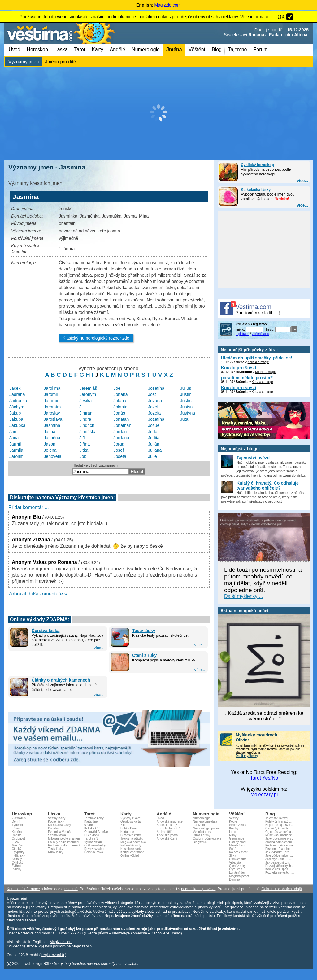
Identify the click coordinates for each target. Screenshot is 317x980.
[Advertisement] (158, 113)
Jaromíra (52, 407)
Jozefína (156, 419)
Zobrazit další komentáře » (38, 594)
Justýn (186, 407)
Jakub (15, 413)
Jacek (15, 388)
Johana (121, 394)
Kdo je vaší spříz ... (278, 869)
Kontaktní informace (23, 889)
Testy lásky (144, 631)
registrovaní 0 (53, 955)
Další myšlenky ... (243, 596)
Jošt (152, 394)
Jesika (86, 401)
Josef (119, 450)
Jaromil (51, 394)
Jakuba (16, 419)
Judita (154, 438)
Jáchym (17, 407)
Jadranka (18, 401)
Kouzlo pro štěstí (239, 368)
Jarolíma (52, 388)
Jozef (153, 407)
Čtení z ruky (144, 655)
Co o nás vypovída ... (280, 832)
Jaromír (51, 401)
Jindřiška (88, 432)
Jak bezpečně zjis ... (279, 862)
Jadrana (17, 394)
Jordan (120, 432)
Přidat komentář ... (29, 507)
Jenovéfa (52, 456)
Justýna (188, 413)
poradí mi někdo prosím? (247, 378)
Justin (186, 394)
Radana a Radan (265, 35)
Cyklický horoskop (257, 165)
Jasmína (52, 425)
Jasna (49, 432)
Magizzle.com (167, 5)
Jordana (122, 438)
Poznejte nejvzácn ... (280, 873)
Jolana (120, 401)
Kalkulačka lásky (256, 190)
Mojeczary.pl (264, 795)
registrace (242, 334)
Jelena (50, 450)
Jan (13, 432)
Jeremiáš (88, 388)
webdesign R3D (38, 964)
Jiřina (85, 444)
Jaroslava (53, 419)
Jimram (87, 413)
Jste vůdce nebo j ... (279, 856)
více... (302, 180)
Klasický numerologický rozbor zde (96, 338)
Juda (153, 432)
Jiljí (83, 407)
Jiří (83, 438)
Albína (301, 35)
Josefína (156, 388)
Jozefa (154, 413)
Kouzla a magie (258, 362)
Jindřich (87, 425)
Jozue (154, 425)
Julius (186, 388)
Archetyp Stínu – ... (278, 859)
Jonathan (123, 425)
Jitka (84, 450)
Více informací (254, 17)
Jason (49, 444)
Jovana (155, 401)
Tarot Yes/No (264, 778)
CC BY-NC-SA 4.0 (68, 933)
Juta (184, 419)
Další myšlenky (247, 756)
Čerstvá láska (46, 631)
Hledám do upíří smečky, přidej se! (257, 358)
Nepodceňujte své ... (279, 825)
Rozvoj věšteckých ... (280, 866)
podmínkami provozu (198, 889)
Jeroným (88, 394)
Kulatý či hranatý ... (278, 822)
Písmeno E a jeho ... (279, 849)
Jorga (119, 444)
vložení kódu (260, 334)
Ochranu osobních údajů (282, 889)
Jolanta (121, 407)
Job (83, 456)
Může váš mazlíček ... (280, 835)
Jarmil (15, 444)
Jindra (85, 419)
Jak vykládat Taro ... (279, 852)
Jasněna (52, 438)
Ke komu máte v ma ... (281, 845)
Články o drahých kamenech (61, 680)
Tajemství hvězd (276, 818)
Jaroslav (52, 413)
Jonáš (119, 413)
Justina (187, 401)
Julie (152, 456)
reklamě (71, 889)
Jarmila (16, 450)
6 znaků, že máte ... (279, 828)
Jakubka (17, 425)
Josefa (120, 456)
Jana (14, 438)
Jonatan (121, 419)
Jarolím (16, 456)
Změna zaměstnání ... (280, 842)
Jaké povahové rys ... (280, 839)
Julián (154, 444)
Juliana (155, 450)
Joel (118, 388)
